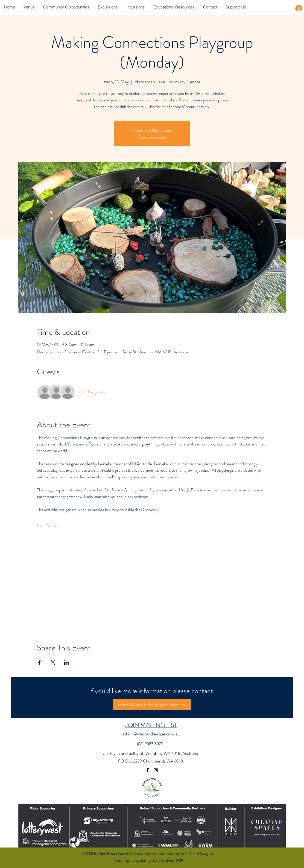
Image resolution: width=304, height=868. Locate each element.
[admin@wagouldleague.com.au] (152, 705)
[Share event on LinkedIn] (66, 662)
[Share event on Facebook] (40, 662)
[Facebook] (148, 770)
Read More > (48, 526)
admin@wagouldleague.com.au (151, 734)
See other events (152, 137)
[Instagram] (156, 770)
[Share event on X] (53, 662)
